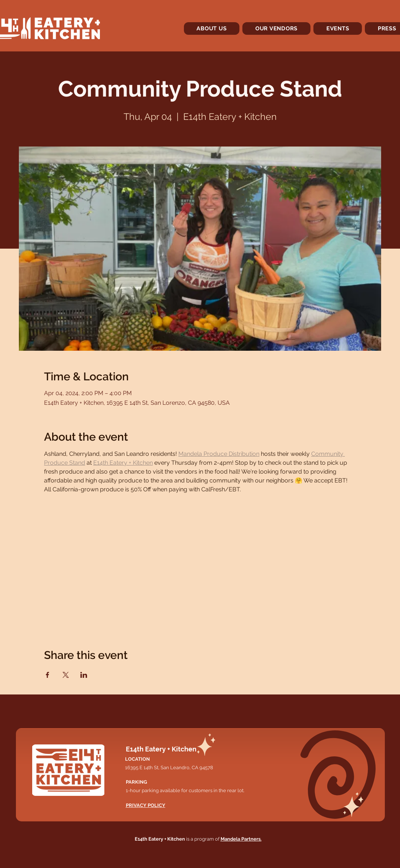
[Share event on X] (66, 675)
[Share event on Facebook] (48, 675)
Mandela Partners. (241, 839)
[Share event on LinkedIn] (84, 675)
